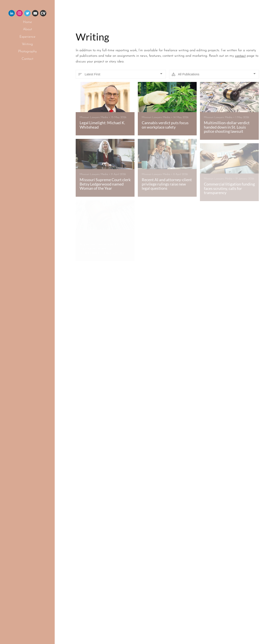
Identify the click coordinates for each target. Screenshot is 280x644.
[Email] (35, 14)
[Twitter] (27, 14)
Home (27, 22)
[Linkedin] (12, 14)
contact (240, 56)
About (27, 29)
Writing (27, 44)
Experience (27, 37)
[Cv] (43, 14)
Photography (27, 51)
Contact (27, 59)
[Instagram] (19, 14)
